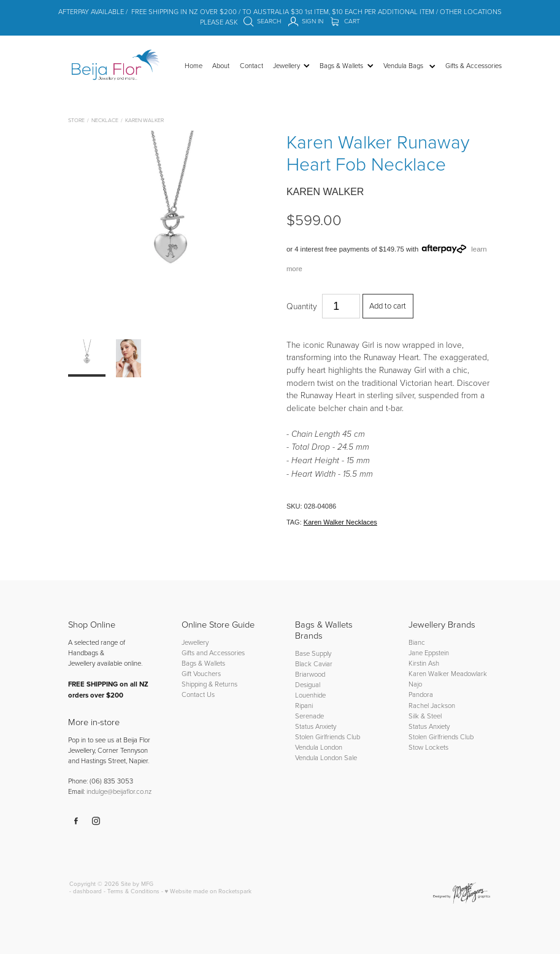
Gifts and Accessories (213, 652)
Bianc (418, 642)
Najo (415, 684)
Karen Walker (144, 120)
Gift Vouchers (201, 673)
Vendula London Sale (326, 757)
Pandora (421, 694)
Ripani (304, 705)
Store (76, 120)
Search (263, 21)
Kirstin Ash (424, 663)
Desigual (308, 684)
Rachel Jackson (432, 705)
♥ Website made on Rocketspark (209, 891)
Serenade (309, 716)
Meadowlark (469, 673)
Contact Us (198, 694)
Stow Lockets (428, 747)
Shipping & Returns (209, 684)
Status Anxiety (316, 726)
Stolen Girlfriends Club (328, 737)
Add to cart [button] (388, 306)
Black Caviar (314, 664)
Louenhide (310, 695)
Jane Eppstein (430, 652)
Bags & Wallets (203, 663)
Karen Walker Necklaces (340, 522)
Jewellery (195, 642)
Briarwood (310, 674)
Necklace (105, 120)
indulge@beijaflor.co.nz (119, 791)
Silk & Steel (425, 716)
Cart (346, 21)
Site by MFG (137, 883)
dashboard (87, 891)
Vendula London (319, 747)
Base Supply (313, 653)
